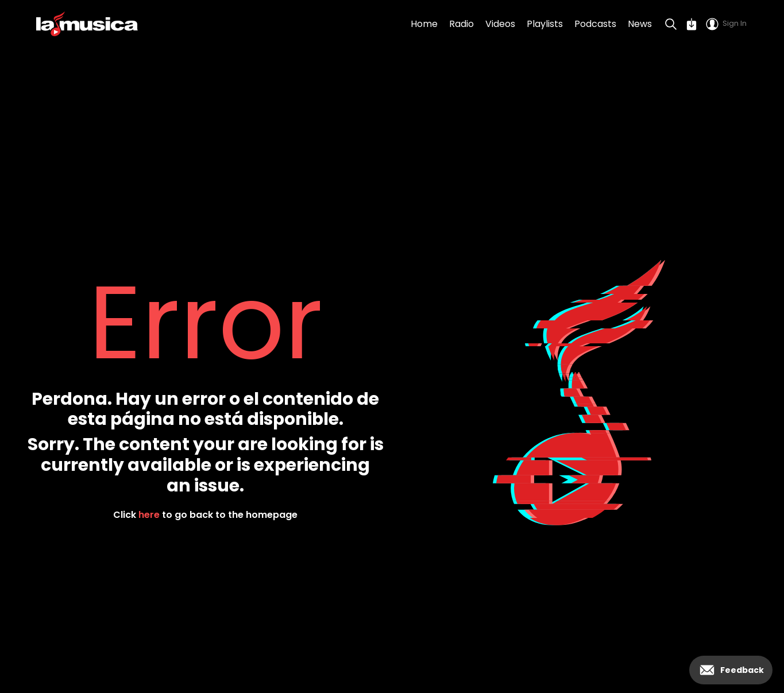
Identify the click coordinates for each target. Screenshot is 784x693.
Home (424, 24)
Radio (461, 24)
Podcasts (595, 24)
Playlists (545, 24)
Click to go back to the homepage (205, 515)
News (640, 24)
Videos (500, 24)
